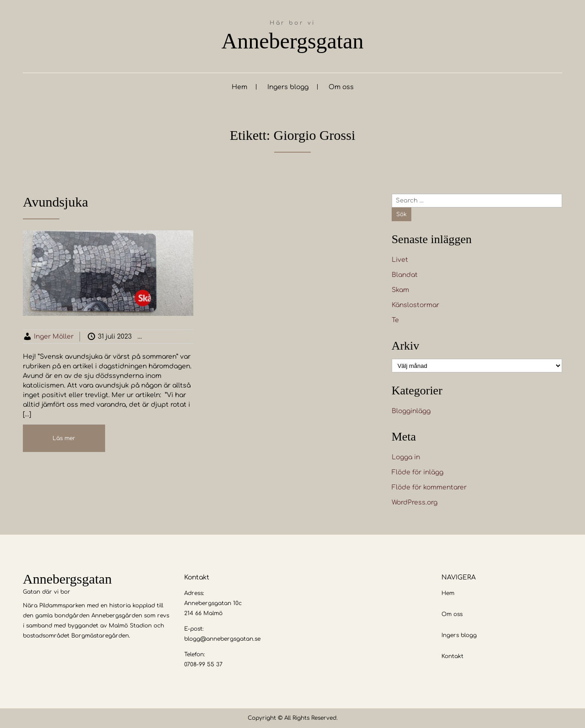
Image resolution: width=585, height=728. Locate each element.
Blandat (405, 275)
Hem (239, 87)
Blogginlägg (175, 337)
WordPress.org (415, 502)
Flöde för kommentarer (429, 487)
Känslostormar (415, 305)
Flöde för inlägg (417, 472)
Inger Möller (54, 337)
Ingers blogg (288, 87)
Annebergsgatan (292, 41)
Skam (400, 290)
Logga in (406, 457)
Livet (400, 260)
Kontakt (452, 656)
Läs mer (64, 438)
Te (395, 320)
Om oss (341, 87)
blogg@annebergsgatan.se (222, 639)
